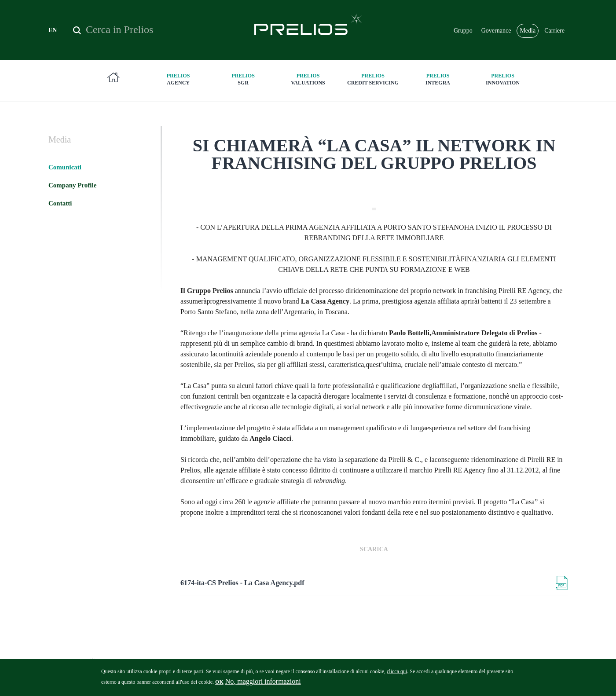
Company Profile (72, 185)
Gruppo (463, 31)
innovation (503, 79)
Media (528, 31)
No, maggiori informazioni (263, 684)
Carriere (554, 31)
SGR (243, 79)
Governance (496, 31)
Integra (438, 79)
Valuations (308, 79)
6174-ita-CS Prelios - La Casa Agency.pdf (242, 583)
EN (53, 30)
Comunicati (65, 167)
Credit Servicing (373, 79)
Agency (178, 79)
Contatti (60, 203)
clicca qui (397, 674)
